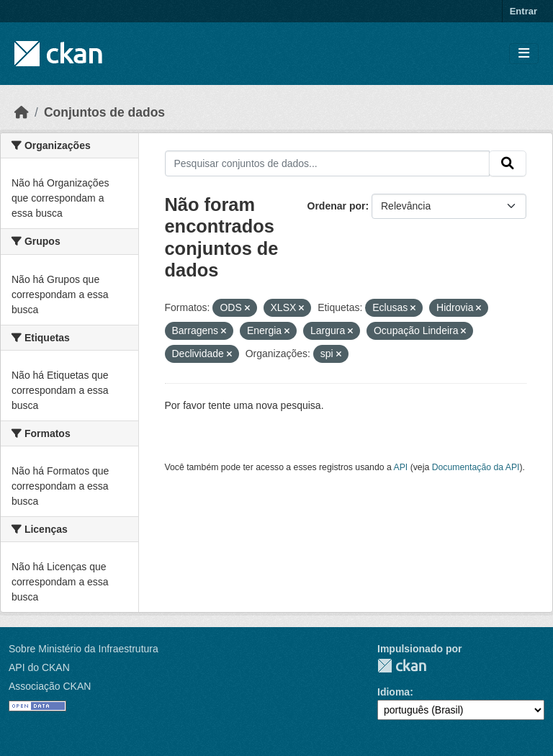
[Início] (22, 112)
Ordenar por (337, 206)
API (401, 467)
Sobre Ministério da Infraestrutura (84, 649)
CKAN (402, 666)
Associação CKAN (50, 686)
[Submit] (508, 163)
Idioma (394, 692)
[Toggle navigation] (524, 54)
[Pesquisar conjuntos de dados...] (328, 163)
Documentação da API (476, 467)
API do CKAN (39, 667)
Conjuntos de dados (104, 112)
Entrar (523, 11)
